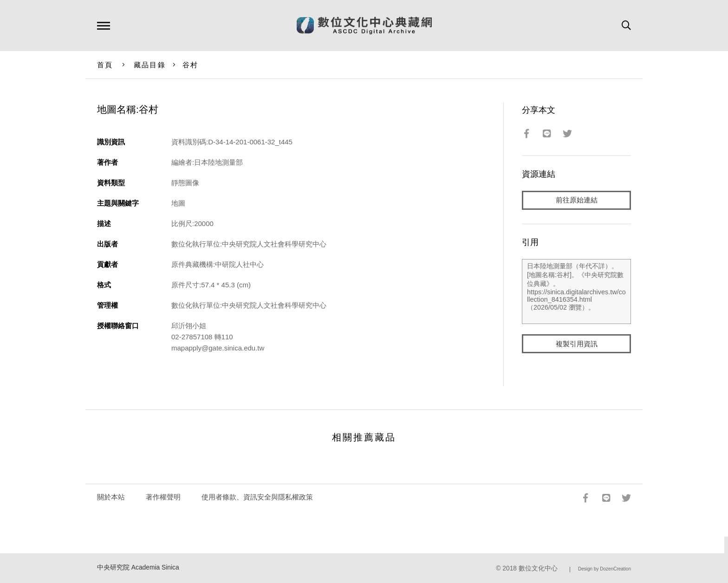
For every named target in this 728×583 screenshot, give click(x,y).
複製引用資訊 (577, 344)
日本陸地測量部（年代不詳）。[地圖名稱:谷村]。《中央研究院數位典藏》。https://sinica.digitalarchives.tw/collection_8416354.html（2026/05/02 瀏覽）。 (576, 292)
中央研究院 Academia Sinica (138, 567)
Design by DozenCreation (604, 569)
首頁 (105, 65)
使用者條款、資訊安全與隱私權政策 (257, 497)
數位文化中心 (538, 568)
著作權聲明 (163, 497)
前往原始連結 (577, 200)
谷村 (191, 65)
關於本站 (111, 497)
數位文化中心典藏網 (364, 26)
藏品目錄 (150, 65)
